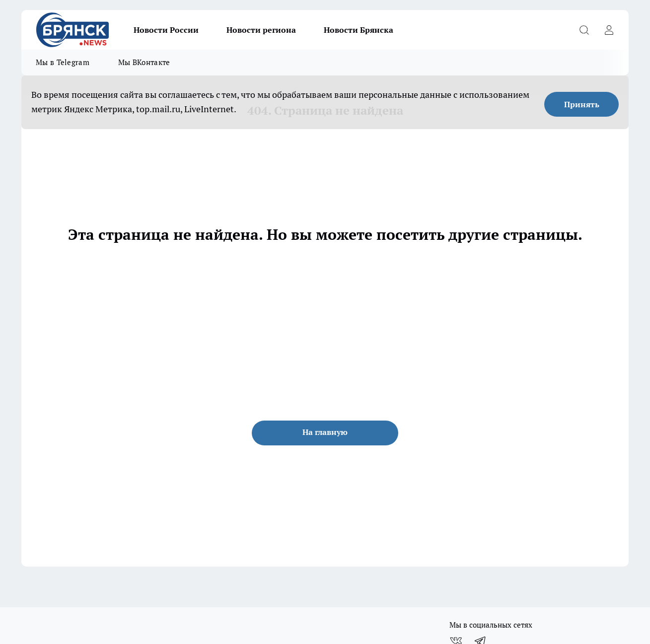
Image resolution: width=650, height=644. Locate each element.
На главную (325, 432)
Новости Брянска (359, 30)
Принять (582, 104)
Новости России (166, 30)
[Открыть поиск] (584, 30)
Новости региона (261, 30)
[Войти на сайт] (609, 30)
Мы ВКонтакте (144, 62)
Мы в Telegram (63, 62)
